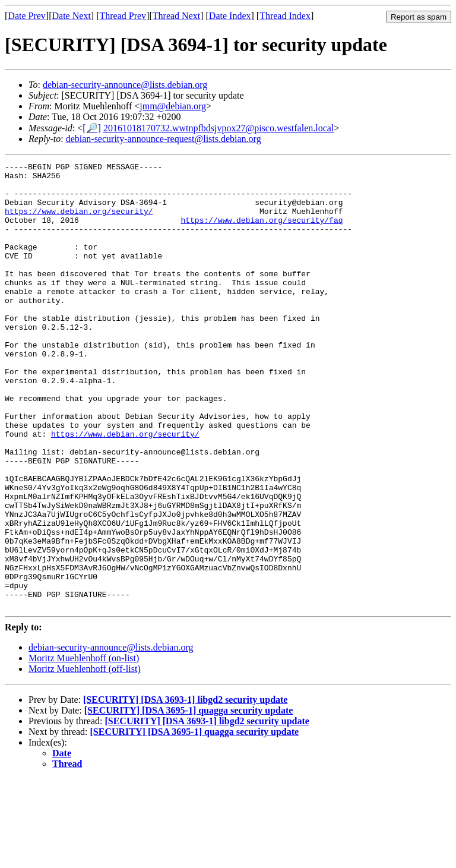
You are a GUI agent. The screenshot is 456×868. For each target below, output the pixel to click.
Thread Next (176, 16)
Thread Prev (123, 16)
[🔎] (92, 128)
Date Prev (27, 16)
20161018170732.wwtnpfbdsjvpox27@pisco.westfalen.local (218, 128)
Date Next (72, 16)
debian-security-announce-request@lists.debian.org (164, 139)
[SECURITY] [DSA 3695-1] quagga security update (189, 799)
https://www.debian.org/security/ (79, 222)
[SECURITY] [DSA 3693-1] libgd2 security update (185, 789)
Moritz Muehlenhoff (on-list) (84, 747)
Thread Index (285, 16)
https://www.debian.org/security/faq (262, 232)
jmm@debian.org (173, 106)
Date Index (230, 16)
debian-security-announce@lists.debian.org (125, 85)
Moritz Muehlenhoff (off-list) (85, 758)
